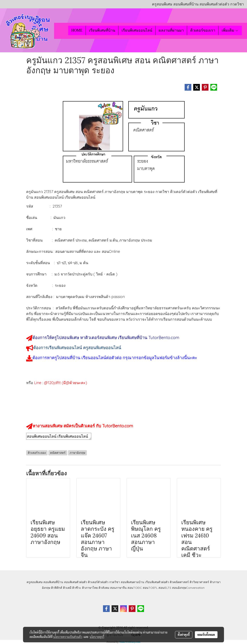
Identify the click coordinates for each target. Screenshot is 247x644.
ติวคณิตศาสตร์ (179, 582)
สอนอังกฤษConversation (188, 588)
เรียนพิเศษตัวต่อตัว (157, 582)
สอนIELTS (165, 588)
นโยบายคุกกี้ (97, 637)
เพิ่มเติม (230, 30)
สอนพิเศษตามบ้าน (133, 582)
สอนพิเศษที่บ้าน (53, 582)
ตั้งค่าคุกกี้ (184, 635)
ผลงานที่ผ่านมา (171, 30)
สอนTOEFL (150, 588)
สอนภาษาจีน (118, 588)
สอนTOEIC (135, 588)
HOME (77, 30)
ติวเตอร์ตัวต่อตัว (98, 582)
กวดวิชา (115, 582)
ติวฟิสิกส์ (57, 588)
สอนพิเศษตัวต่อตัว (76, 582)
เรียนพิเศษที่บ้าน (102, 30)
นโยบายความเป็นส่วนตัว (68, 637)
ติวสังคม (104, 588)
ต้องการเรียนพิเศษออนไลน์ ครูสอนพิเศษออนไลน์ (77, 348)
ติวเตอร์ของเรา (203, 30)
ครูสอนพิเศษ (35, 582)
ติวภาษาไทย (90, 588)
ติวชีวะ (77, 588)
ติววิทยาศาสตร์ (199, 582)
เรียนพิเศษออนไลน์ (137, 30)
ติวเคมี (67, 588)
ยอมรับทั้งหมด (206, 635)
